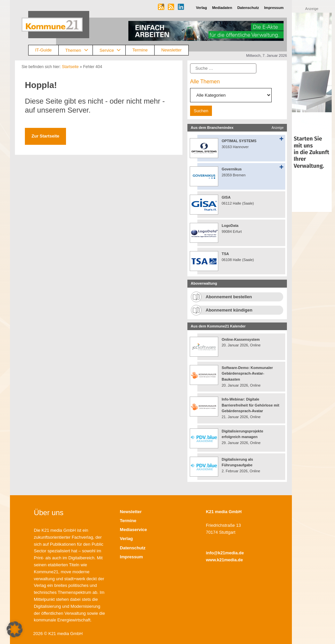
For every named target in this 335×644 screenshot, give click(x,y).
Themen (79, 50)
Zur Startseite (45, 136)
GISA (226, 197)
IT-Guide (43, 50)
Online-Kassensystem (241, 339)
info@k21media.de (225, 553)
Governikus (232, 169)
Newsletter (171, 50)
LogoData (230, 226)
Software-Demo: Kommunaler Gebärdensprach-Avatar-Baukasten (247, 373)
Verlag (126, 539)
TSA (225, 254)
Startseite (70, 67)
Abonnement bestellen (229, 297)
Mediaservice (133, 530)
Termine (140, 50)
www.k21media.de (225, 560)
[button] (15, 629)
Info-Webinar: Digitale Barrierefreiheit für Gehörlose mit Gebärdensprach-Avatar (250, 405)
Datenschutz (133, 548)
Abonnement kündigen (229, 310)
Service (112, 50)
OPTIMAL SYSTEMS (239, 141)
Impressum (131, 557)
